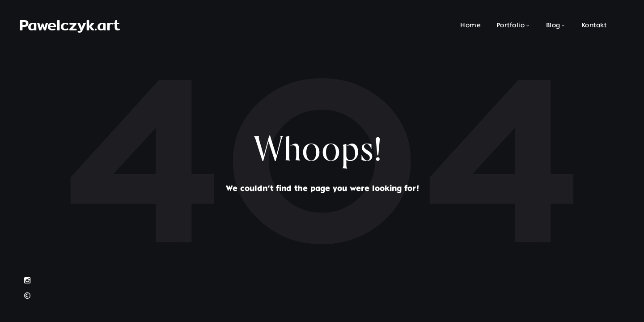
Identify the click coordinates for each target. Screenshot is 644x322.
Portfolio (511, 26)
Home (470, 26)
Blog (553, 26)
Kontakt (594, 26)
